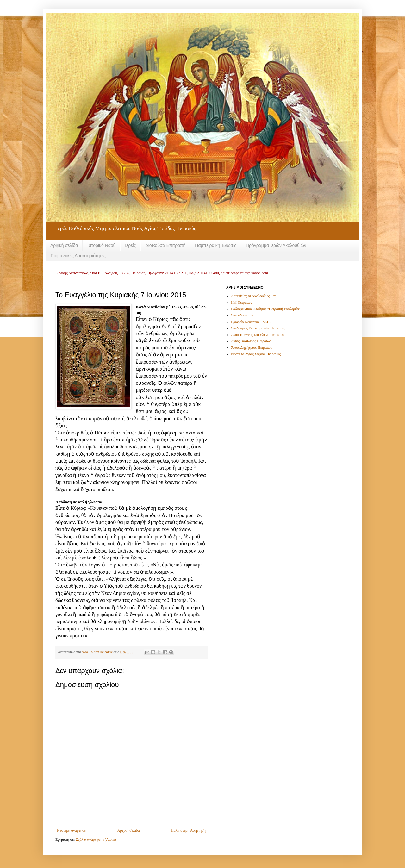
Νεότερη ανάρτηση (72, 830)
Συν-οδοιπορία (242, 315)
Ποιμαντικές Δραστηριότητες (78, 256)
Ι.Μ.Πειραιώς (241, 303)
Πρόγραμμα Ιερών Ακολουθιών (276, 245)
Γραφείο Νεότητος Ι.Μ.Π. (251, 322)
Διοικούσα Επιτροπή (165, 245)
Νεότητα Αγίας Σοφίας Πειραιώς (256, 354)
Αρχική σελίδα (64, 245)
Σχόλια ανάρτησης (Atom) (96, 840)
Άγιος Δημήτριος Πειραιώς (251, 347)
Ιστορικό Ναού (101, 245)
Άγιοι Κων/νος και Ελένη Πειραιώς (258, 335)
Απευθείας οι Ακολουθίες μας (254, 296)
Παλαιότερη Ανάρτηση (188, 830)
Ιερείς (130, 245)
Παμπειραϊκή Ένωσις (216, 245)
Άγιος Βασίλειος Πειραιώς (251, 341)
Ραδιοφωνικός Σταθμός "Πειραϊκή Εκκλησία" (266, 309)
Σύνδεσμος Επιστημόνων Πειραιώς (258, 328)
